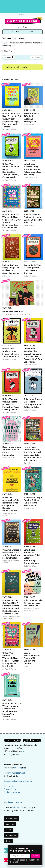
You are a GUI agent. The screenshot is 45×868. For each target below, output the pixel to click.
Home (19, 27)
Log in (5, 43)
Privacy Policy (10, 789)
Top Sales (36, 57)
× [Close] (40, 847)
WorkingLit (18, 807)
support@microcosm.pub (15, 773)
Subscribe (35, 856)
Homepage (23, 6)
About (9, 830)
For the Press (11, 835)
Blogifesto (10, 824)
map (24, 751)
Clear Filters (9, 51)
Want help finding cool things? (22, 21)
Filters (9, 57)
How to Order (11, 819)
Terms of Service (11, 786)
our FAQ (18, 768)
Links (8, 841)
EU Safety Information (13, 792)
